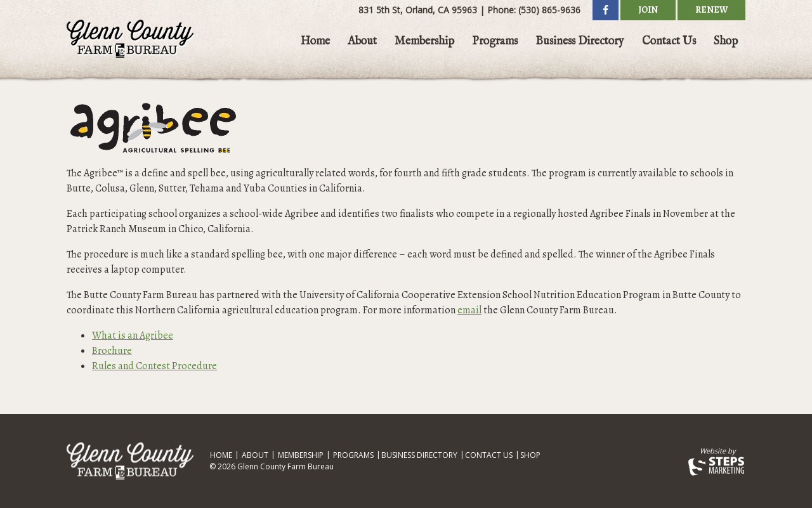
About (362, 42)
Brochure (112, 351)
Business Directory (580, 42)
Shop (726, 42)
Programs (495, 42)
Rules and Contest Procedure (154, 366)
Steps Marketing (717, 466)
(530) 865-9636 (549, 10)
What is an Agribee (133, 335)
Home (315, 42)
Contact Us (669, 42)
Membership (424, 42)
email (469, 310)
